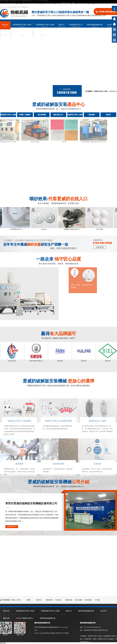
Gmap (40, 633)
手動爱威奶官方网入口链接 (45, 26)
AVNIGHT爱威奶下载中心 (22, 34)
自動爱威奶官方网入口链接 (85, 4)
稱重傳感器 (69, 600)
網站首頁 (5, 26)
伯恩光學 (108, 361)
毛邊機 (94, 639)
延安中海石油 (12, 361)
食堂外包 (39, 600)
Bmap (37, 633)
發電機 (28, 600)
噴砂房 (108, 115)
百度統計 (53, 633)
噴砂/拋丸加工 (58, 115)
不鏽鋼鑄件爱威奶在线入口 (73, 229)
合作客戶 (110, 26)
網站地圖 (3, 643)
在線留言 (100, 4)
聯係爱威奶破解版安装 (110, 4)
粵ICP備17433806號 (62, 633)
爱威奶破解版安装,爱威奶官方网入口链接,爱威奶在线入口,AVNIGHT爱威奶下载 (24, 1)
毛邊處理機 (87, 639)
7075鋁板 (97, 600)
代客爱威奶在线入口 (76, 26)
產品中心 (62, 26)
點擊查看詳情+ (12, 527)
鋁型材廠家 (88, 600)
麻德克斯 (60, 361)
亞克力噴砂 (100, 229)
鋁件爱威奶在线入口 (17, 229)
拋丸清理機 (42, 115)
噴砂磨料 (92, 115)
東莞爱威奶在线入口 (36, 4)
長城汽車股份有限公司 (36, 361)
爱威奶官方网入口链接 (95, 636)
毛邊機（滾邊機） (25, 115)
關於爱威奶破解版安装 (95, 26)
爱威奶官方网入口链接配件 (106, 639)
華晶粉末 (84, 361)
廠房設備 (6, 34)
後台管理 (46, 633)
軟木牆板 (58, 600)
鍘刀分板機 (78, 600)
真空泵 (19, 600)
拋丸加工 (45, 229)
